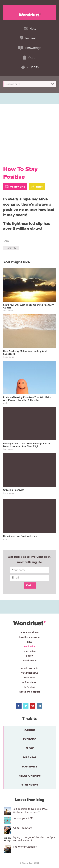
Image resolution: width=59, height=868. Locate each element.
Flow (30, 748)
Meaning (30, 757)
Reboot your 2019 (23, 818)
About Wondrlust (30, 632)
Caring (30, 730)
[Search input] (28, 84)
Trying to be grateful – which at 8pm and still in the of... (34, 839)
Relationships (30, 776)
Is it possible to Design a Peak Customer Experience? (31, 811)
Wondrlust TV (30, 661)
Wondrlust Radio (30, 668)
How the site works (30, 637)
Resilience (30, 678)
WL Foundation (29, 682)
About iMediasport (30, 692)
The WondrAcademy (25, 847)
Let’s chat (29, 687)
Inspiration (30, 646)
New (30, 642)
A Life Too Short (22, 828)
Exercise (30, 739)
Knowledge (30, 651)
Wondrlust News (29, 673)
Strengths (30, 785)
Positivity (11, 248)
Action (30, 656)
